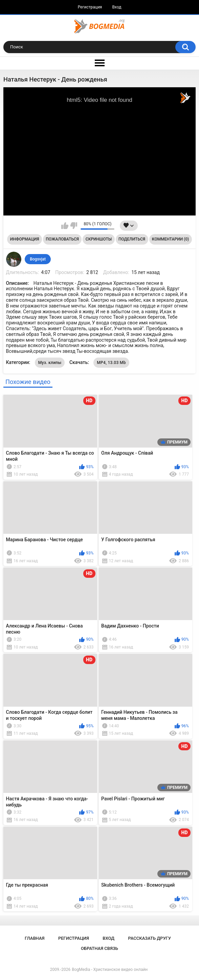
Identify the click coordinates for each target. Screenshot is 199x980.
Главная (35, 938)
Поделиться (132, 239)
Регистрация (90, 7)
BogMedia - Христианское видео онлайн (110, 970)
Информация (25, 239)
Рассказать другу (149, 938)
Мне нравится (65, 226)
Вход (117, 7)
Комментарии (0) (170, 239)
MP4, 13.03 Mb (111, 363)
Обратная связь (99, 948)
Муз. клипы (50, 363)
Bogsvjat (38, 259)
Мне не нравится (74, 226)
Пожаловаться (62, 239)
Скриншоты (99, 239)
